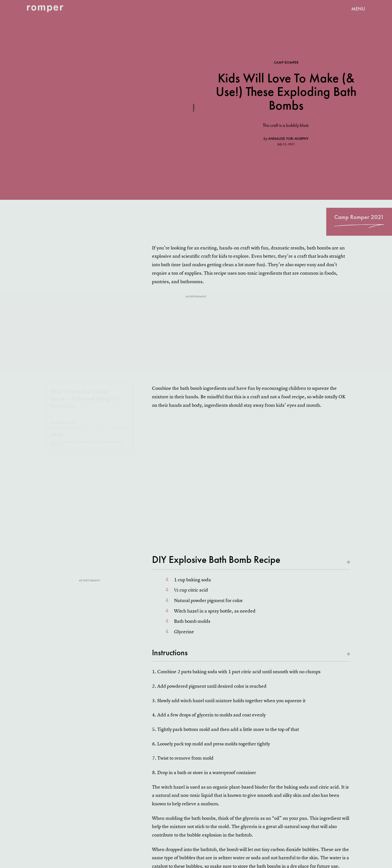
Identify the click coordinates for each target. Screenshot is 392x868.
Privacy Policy (57, 449)
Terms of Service (111, 447)
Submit (56, 439)
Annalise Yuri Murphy (288, 139)
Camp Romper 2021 (359, 217)
